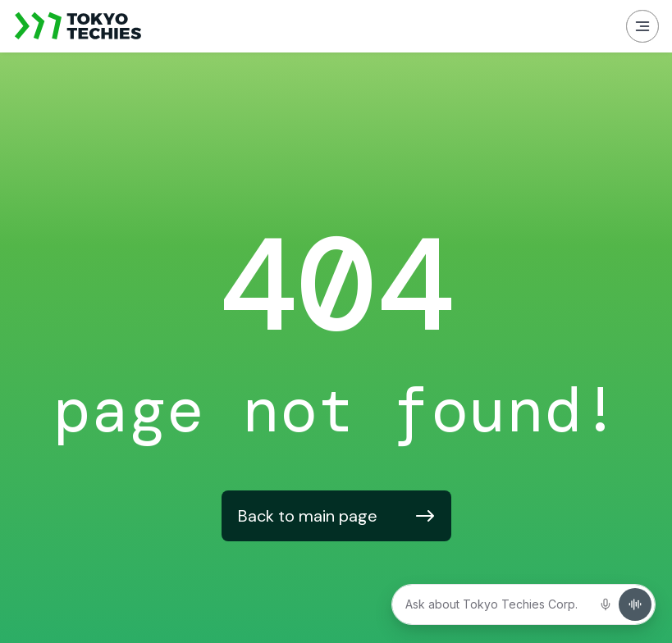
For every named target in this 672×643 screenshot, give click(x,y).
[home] (79, 26)
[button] (642, 26)
